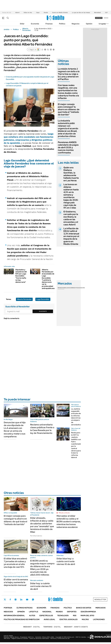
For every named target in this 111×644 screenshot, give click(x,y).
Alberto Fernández (26, 29)
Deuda (46, 13)
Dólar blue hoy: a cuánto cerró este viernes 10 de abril (66, 561)
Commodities (74, 288)
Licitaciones (99, 619)
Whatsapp (33, 599)
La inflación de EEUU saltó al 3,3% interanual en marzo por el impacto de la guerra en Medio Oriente (71, 236)
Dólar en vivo (28, 13)
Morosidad (97, 13)
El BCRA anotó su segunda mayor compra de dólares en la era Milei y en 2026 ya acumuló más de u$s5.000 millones (42, 568)
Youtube (27, 600)
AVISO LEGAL (49, 619)
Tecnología (63, 616)
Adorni (17, 13)
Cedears (82, 288)
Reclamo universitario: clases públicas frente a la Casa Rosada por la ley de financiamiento (42, 429)
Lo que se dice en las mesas (81, 13)
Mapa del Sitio (87, 616)
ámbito (7, 29)
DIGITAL (32, 627)
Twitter (5, 599)
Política (62, 24)
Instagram (16, 599)
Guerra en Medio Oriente (60, 13)
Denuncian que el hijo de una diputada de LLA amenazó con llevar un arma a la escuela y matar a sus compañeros (15, 429)
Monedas (61, 288)
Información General (14, 616)
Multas (85, 619)
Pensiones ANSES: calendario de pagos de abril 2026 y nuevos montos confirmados (68, 147)
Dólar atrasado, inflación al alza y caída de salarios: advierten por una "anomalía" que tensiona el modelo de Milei (42, 525)
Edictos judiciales (68, 619)
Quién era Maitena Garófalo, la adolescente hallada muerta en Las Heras (71, 174)
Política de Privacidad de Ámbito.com (22, 619)
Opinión (89, 24)
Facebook (10, 599)
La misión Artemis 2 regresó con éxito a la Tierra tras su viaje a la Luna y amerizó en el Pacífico (69, 74)
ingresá (106, 18)
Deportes (72, 612)
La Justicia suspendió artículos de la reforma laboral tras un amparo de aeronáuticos (77, 417)
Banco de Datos (84, 608)
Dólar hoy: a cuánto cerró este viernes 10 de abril (41, 586)
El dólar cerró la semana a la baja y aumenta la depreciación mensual (16, 582)
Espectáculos (46, 616)
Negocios (76, 24)
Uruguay (102, 24)
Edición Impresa (88, 612)
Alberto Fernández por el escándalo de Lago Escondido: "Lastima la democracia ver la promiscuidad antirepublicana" (49, 279)
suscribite (99, 18)
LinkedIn (21, 599)
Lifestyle (34, 612)
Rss (75, 616)
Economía (35, 24)
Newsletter (106, 24)
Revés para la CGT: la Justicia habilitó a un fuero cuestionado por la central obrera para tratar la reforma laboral (76, 445)
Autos (32, 616)
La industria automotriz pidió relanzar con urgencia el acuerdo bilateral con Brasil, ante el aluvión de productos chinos (68, 128)
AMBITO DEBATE (76, 627)
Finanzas (49, 24)
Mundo (59, 612)
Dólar (22, 24)
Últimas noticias (24, 608)
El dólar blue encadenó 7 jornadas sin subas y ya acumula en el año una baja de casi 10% (15, 563)
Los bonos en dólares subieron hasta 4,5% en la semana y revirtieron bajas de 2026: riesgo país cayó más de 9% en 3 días (71, 196)
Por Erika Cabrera (36, 536)
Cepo (38, 13)
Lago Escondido (43, 299)
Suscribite (43, 311)
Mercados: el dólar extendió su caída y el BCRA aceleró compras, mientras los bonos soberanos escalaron (69, 522)
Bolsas (67, 288)
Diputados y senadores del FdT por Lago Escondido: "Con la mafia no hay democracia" (21, 276)
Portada (8, 608)
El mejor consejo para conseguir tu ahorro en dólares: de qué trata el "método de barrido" (69, 109)
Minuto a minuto (64, 513)
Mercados (100, 608)
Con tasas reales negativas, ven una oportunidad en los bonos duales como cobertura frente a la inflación (68, 92)
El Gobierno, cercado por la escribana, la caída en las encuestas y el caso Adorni (71, 218)
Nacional (47, 612)
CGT (106, 13)
